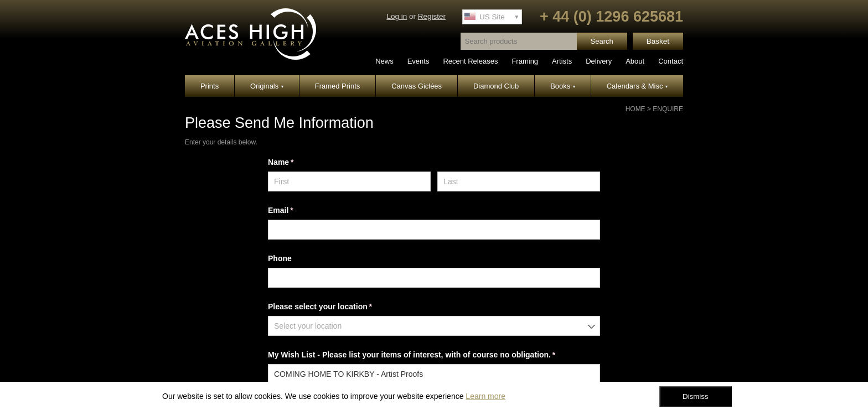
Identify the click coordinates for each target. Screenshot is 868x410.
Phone (280, 258)
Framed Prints (338, 86)
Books (563, 86)
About (635, 61)
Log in (397, 16)
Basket (658, 41)
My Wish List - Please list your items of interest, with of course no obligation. (427, 355)
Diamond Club (496, 86)
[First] (349, 181)
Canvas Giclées (417, 86)
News (384, 61)
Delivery (599, 61)
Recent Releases (470, 61)
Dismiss (696, 396)
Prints (210, 86)
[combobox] (434, 326)
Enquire (668, 109)
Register (432, 16)
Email (296, 211)
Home (635, 109)
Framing (525, 61)
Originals (267, 86)
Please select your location (336, 307)
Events (418, 61)
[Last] (519, 181)
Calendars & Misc (637, 86)
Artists (562, 61)
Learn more (485, 396)
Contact (671, 61)
